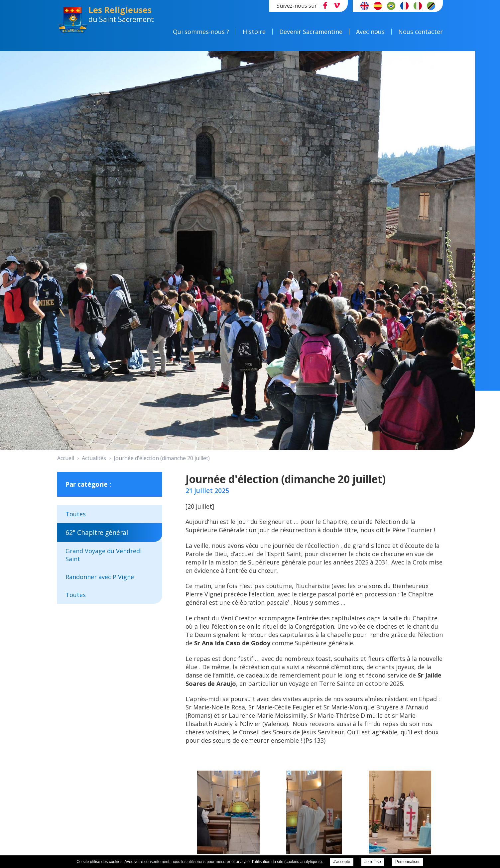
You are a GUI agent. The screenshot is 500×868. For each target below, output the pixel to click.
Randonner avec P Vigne (100, 577)
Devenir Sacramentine (311, 32)
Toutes (76, 514)
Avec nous (370, 32)
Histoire (254, 32)
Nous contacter (421, 32)
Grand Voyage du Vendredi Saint (104, 555)
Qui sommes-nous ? (201, 32)
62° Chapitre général (97, 532)
